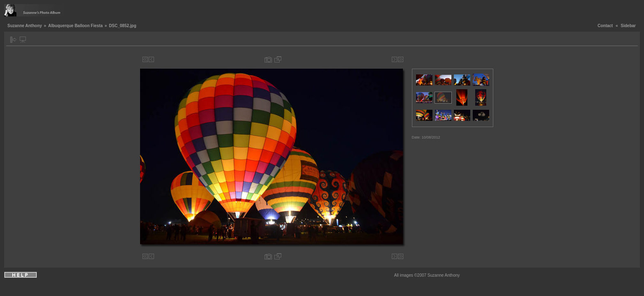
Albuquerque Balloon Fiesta (75, 26)
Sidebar (628, 26)
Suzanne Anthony (25, 26)
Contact (605, 26)
